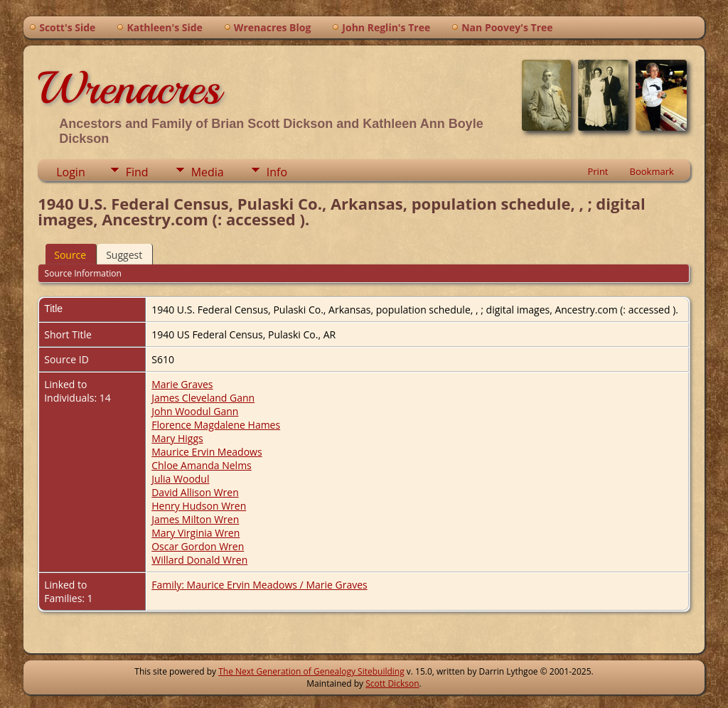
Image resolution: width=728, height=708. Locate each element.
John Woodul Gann (195, 411)
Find (137, 172)
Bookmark (652, 171)
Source (70, 255)
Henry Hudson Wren (199, 506)
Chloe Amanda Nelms (202, 465)
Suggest (124, 255)
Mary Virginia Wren (196, 533)
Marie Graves (182, 384)
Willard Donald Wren (199, 560)
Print (598, 171)
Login (71, 172)
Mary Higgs (177, 438)
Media (208, 172)
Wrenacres (129, 88)
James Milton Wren (195, 519)
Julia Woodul (180, 479)
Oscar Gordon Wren (198, 546)
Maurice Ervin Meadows (207, 452)
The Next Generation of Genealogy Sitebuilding (311, 671)
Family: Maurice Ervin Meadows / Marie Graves (259, 585)
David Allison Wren (195, 492)
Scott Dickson (392, 683)
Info (277, 172)
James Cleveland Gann (203, 398)
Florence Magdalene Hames (216, 425)
